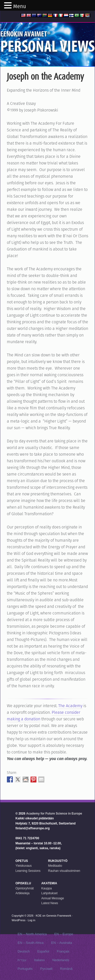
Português (25, 969)
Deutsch (24, 951)
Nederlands (61, 960)
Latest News (50, 903)
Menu (20, 6)
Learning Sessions (28, 871)
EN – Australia (62, 943)
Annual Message (53, 898)
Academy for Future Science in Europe (54, 814)
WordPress (18, 920)
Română (66, 969)
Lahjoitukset (49, 893)
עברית (22, 960)
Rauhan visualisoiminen (64, 871)
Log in (31, 920)
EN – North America (32, 934)
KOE (39, 916)
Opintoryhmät (25, 888)
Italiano (39, 960)
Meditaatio (55, 866)
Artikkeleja (22, 893)
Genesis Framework (59, 916)
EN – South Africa (31, 943)
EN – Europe (64, 934)
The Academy (70, 706)
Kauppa (46, 888)
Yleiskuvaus (24, 866)
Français (63, 951)
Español (43, 951)
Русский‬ (46, 969)
